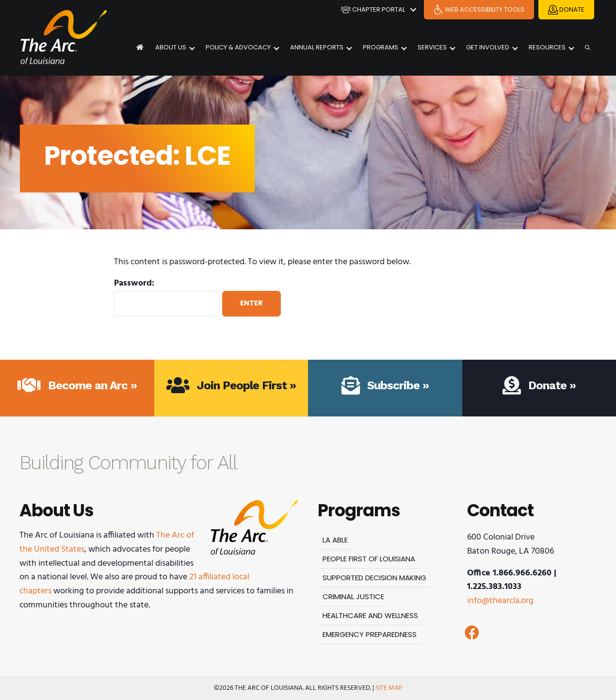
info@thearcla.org (500, 601)
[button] (413, 10)
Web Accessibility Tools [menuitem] (479, 10)
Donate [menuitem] (566, 10)
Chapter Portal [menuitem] (373, 10)
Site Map (389, 688)
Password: (167, 297)
